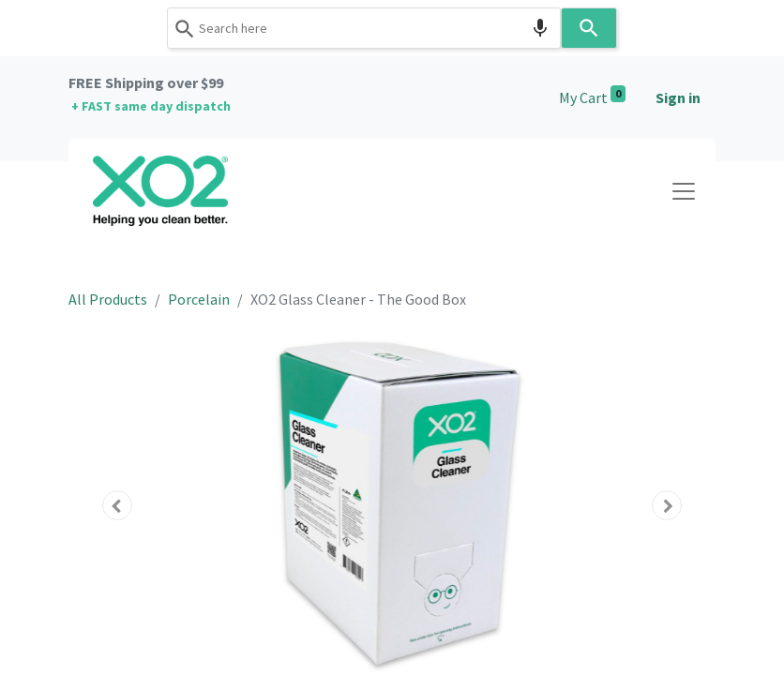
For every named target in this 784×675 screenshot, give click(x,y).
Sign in (678, 97)
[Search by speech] (540, 28)
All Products (108, 299)
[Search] (589, 28)
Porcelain (199, 299)
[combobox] (364, 28)
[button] (117, 505)
